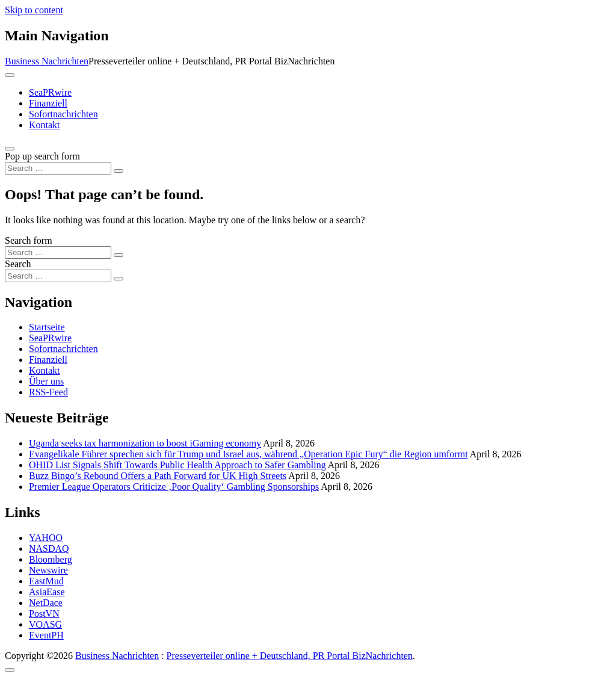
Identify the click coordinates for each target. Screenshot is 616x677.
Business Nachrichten (47, 61)
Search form (29, 240)
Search (18, 264)
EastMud (46, 581)
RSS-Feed (48, 392)
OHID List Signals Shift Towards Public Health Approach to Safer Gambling (177, 465)
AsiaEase (47, 592)
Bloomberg (51, 559)
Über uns (46, 381)
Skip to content (34, 10)
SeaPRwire (50, 92)
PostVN (44, 614)
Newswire (48, 570)
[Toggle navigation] (10, 75)
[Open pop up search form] (10, 149)
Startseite (47, 327)
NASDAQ (49, 549)
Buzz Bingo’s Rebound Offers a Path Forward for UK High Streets (158, 476)
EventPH (46, 635)
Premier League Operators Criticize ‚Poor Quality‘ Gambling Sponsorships (174, 487)
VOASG (45, 624)
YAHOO (46, 538)
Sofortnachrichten (63, 114)
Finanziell (48, 103)
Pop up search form (42, 156)
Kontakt (45, 125)
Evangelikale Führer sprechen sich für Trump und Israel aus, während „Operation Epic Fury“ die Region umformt (248, 454)
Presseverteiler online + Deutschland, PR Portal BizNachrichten (290, 656)
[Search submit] (119, 171)
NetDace (46, 603)
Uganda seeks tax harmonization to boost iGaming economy (145, 443)
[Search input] (58, 168)
